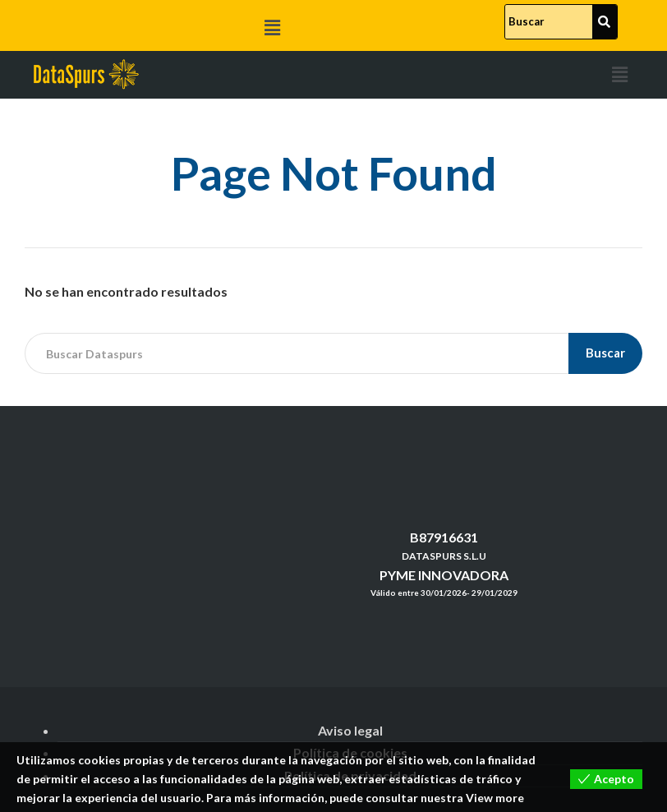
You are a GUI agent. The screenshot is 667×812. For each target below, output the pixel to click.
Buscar (606, 353)
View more (495, 798)
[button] (273, 28)
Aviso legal (350, 730)
